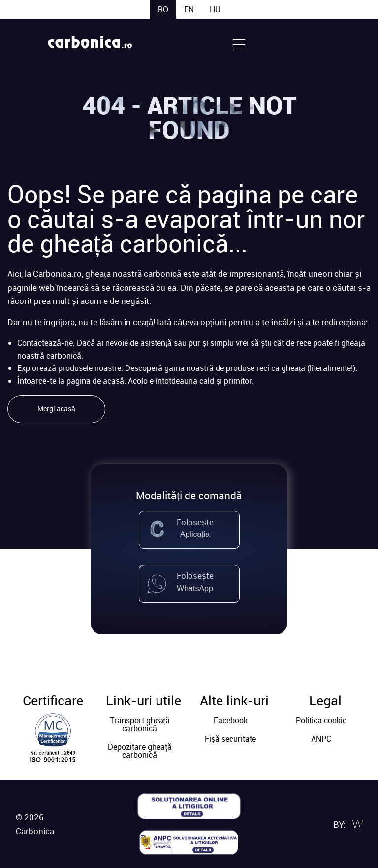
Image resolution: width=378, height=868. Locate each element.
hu (215, 9)
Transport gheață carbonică (140, 724)
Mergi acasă (56, 409)
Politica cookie (321, 720)
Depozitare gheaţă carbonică (140, 751)
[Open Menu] (239, 43)
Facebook (231, 720)
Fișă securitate (230, 739)
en (189, 9)
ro (163, 9)
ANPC (321, 739)
